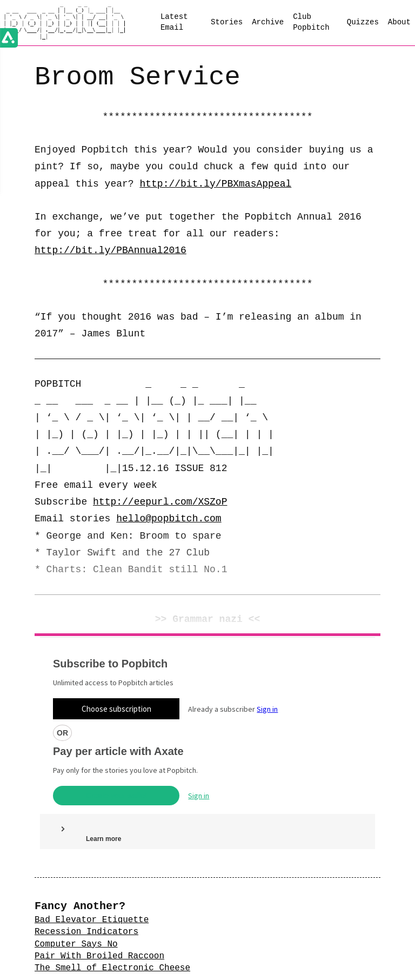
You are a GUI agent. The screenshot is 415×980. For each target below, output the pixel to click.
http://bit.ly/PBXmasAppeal (215, 184)
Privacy (158, 968)
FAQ (193, 968)
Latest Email (174, 22)
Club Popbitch (311, 22)
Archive (268, 22)
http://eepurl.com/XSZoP (160, 502)
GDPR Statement (242, 968)
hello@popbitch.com (169, 519)
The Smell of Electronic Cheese (112, 868)
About (399, 22)
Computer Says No (76, 844)
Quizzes (363, 22)
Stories (227, 22)
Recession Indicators (86, 832)
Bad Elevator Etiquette (92, 820)
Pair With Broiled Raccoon (99, 856)
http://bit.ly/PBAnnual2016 (111, 250)
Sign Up (207, 946)
